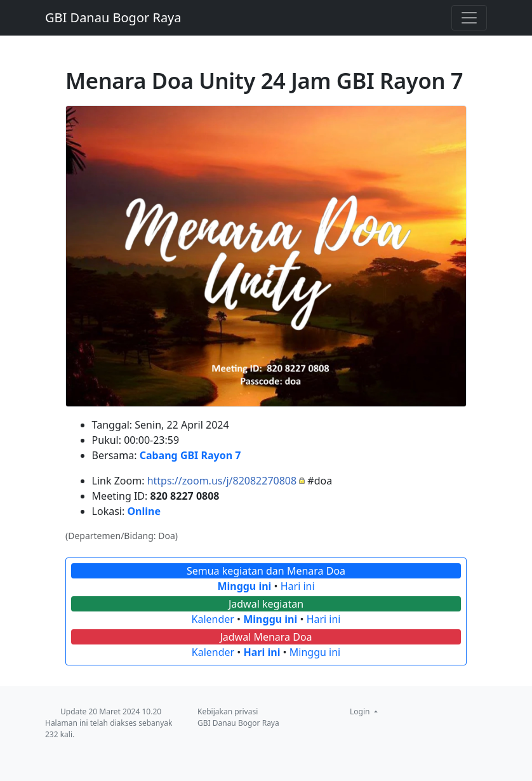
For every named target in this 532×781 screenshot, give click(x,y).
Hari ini (298, 586)
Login (361, 711)
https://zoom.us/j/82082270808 (222, 481)
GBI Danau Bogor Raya (113, 17)
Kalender (213, 619)
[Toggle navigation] (469, 18)
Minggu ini (244, 586)
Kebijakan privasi (228, 711)
